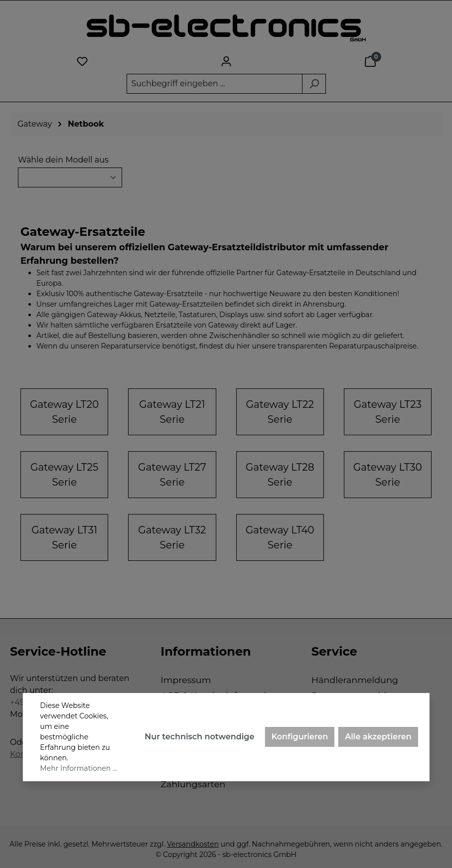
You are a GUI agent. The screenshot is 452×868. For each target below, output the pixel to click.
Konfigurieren (300, 737)
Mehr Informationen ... (78, 768)
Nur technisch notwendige (199, 737)
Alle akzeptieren (378, 737)
